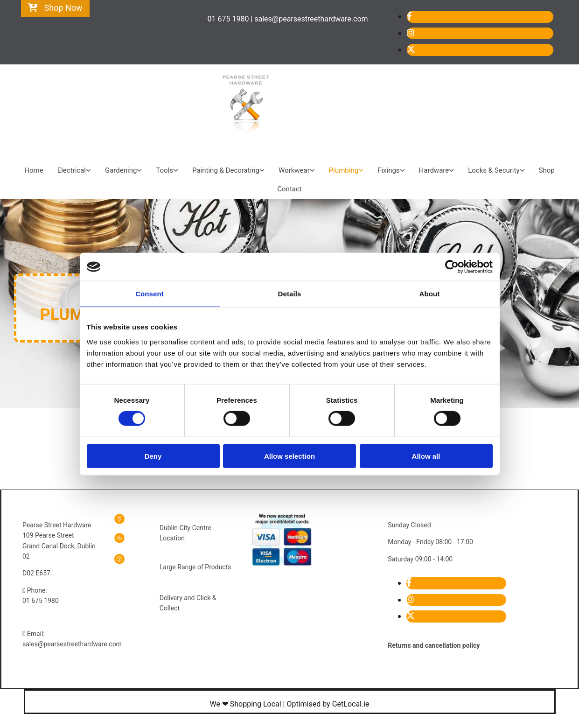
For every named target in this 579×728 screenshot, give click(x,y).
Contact (289, 189)
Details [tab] (290, 294)
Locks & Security (494, 170)
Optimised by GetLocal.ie (328, 704)
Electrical (72, 170)
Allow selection (289, 456)
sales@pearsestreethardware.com (72, 644)
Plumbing (344, 170)
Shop (547, 170)
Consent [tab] (150, 294)
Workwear (294, 170)
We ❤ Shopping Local (245, 704)
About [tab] (430, 294)
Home (34, 170)
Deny (153, 456)
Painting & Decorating (226, 170)
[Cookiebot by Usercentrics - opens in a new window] (452, 267)
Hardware (434, 170)
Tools (164, 170)
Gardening (121, 170)
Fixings (388, 170)
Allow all (426, 456)
